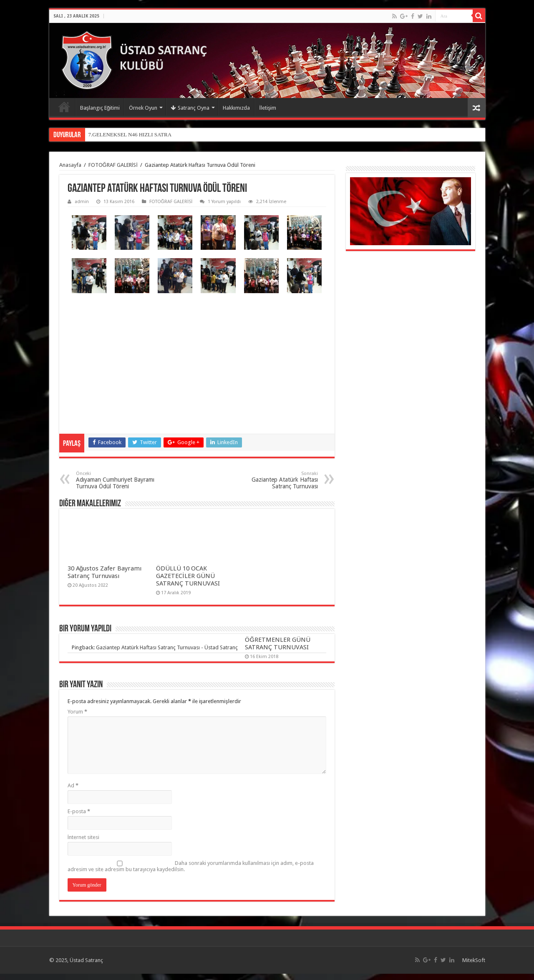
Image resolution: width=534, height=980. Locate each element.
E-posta (79, 811)
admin (82, 202)
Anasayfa (64, 107)
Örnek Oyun (143, 108)
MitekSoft (474, 960)
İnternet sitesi (84, 837)
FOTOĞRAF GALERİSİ (113, 165)
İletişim (268, 108)
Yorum (77, 712)
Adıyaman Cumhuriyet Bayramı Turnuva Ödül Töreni (119, 480)
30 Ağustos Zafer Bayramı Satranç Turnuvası (105, 572)
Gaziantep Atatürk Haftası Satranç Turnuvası (275, 480)
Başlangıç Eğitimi (100, 108)
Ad (73, 785)
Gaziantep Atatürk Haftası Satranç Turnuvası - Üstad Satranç (167, 647)
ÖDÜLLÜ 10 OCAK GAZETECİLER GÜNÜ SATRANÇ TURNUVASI (188, 576)
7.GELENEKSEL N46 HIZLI (121, 134)
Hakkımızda (236, 108)
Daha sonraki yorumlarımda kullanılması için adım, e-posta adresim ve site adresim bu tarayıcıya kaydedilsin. (191, 866)
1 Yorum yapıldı (224, 202)
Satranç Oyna (190, 108)
